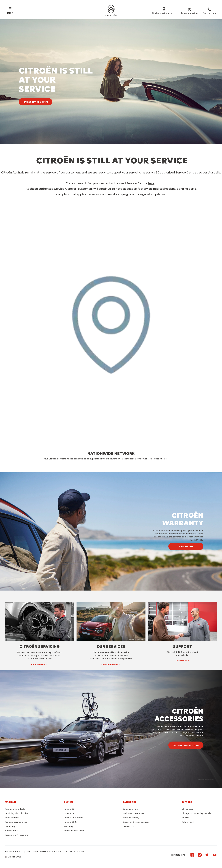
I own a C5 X (70, 822)
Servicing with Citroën (16, 813)
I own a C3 (69, 809)
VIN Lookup (188, 809)
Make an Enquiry (131, 818)
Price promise (12, 818)
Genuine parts (12, 826)
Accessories (11, 831)
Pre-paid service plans (16, 822)
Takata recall (188, 822)
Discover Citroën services (136, 822)
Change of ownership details (196, 813)
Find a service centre (134, 813)
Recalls (185, 818)
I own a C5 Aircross (74, 818)
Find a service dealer (15, 809)
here (151, 183)
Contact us (129, 826)
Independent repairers (16, 835)
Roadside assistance (74, 831)
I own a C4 (69, 813)
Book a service (130, 809)
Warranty (68, 826)
